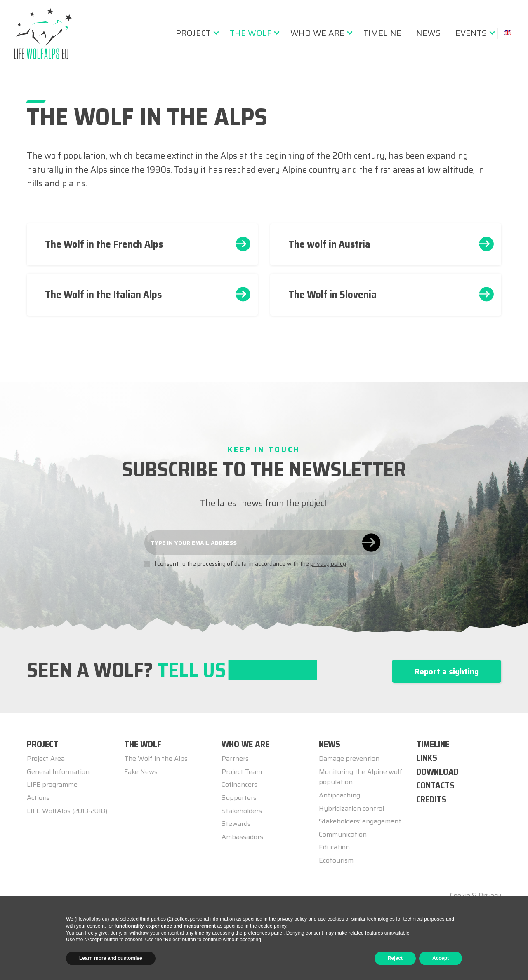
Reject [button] (395, 958)
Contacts (435, 785)
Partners (235, 758)
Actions (38, 798)
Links (427, 758)
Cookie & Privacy (476, 896)
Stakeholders (242, 811)
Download (437, 772)
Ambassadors (242, 837)
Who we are (317, 33)
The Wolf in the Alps (156, 758)
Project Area (46, 758)
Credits (431, 799)
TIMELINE (433, 744)
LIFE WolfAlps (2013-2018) (67, 811)
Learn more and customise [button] (111, 958)
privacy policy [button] (292, 919)
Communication (343, 834)
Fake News (141, 772)
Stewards (236, 824)
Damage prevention (349, 758)
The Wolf (251, 33)
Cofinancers (239, 784)
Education (334, 847)
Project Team (242, 772)
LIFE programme (52, 784)
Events (471, 33)
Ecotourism (336, 860)
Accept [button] (441, 958)
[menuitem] (195, 33)
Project (193, 33)
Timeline (382, 33)
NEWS (330, 744)
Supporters (239, 798)
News (428, 33)
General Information (58, 772)
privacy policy (328, 564)
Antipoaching (339, 795)
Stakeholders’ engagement (360, 821)
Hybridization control (351, 808)
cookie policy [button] (272, 926)
